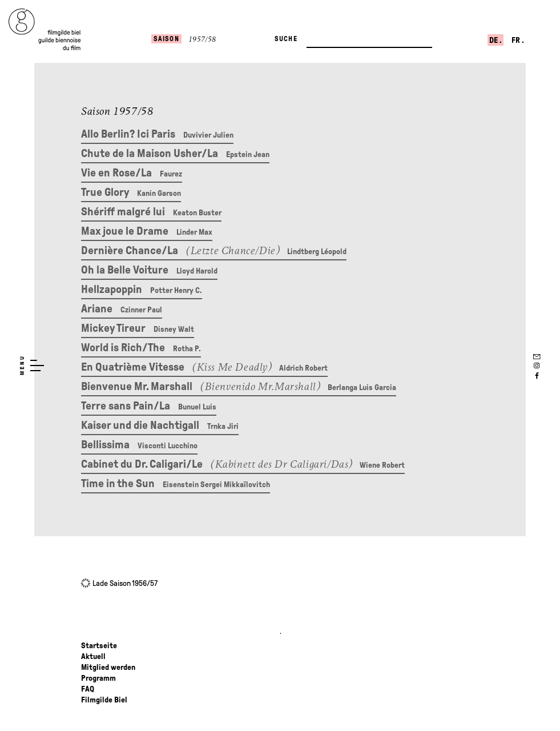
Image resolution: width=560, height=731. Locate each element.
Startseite (99, 646)
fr (517, 40)
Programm (98, 678)
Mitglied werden (108, 667)
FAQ (88, 689)
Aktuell (93, 656)
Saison (166, 39)
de (494, 40)
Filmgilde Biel (104, 700)
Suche (286, 39)
